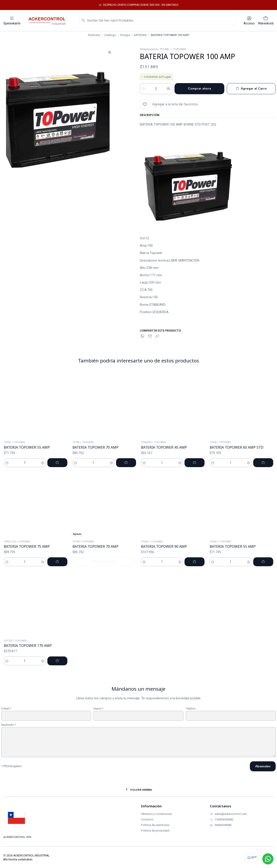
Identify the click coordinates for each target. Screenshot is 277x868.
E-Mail (6, 729)
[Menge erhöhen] (168, 89)
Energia (125, 35)
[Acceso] (249, 21)
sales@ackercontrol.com (228, 814)
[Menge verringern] (144, 89)
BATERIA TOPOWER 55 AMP (27, 468)
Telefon (191, 729)
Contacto (147, 819)
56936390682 (221, 825)
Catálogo (110, 35)
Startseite (94, 35)
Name (98, 729)
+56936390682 (222, 819)
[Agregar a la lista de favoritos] (169, 104)
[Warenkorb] (266, 21)
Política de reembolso (155, 825)
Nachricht (9, 746)
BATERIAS (140, 35)
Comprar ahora (199, 89)
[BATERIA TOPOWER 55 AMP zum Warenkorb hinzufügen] (57, 483)
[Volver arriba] (138, 790)
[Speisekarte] (12, 21)
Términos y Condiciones (156, 814)
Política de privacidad (155, 831)
